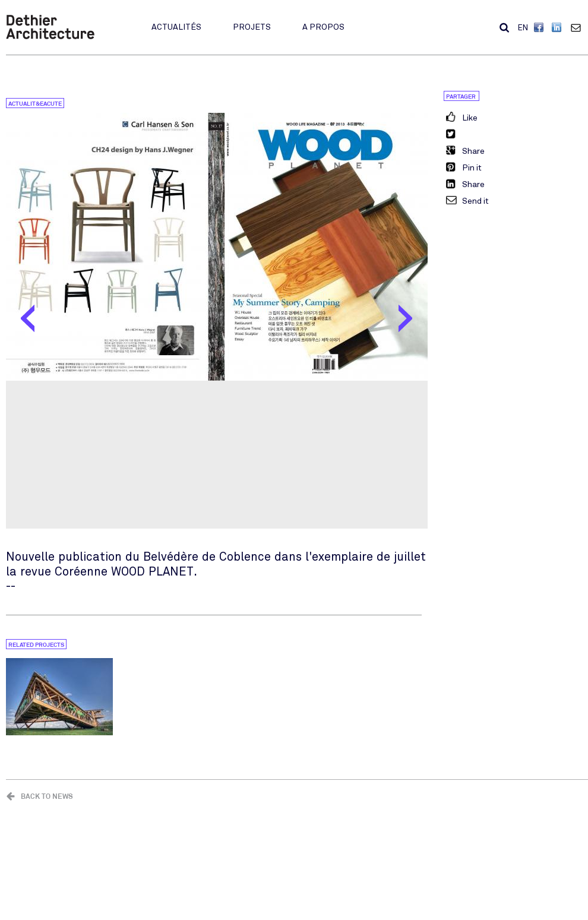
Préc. (28, 321)
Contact (578, 27)
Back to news (47, 796)
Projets (252, 27)
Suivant (406, 321)
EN (523, 28)
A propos (323, 27)
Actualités (176, 27)
